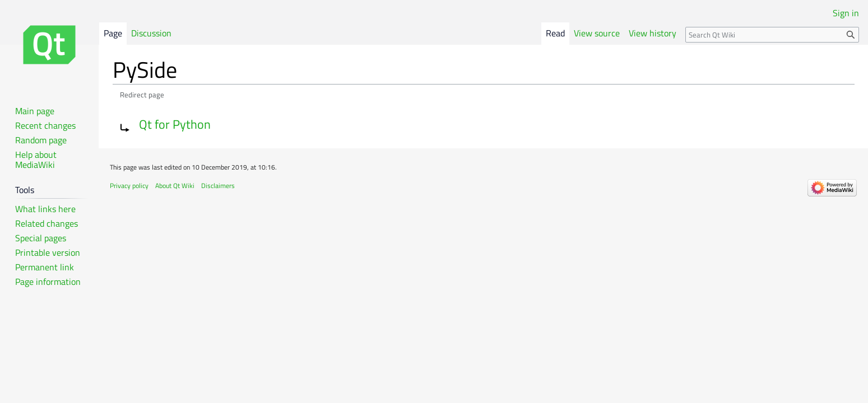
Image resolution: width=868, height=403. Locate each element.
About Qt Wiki (175, 186)
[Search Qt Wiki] (772, 35)
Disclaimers (218, 186)
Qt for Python (175, 124)
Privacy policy (129, 186)
